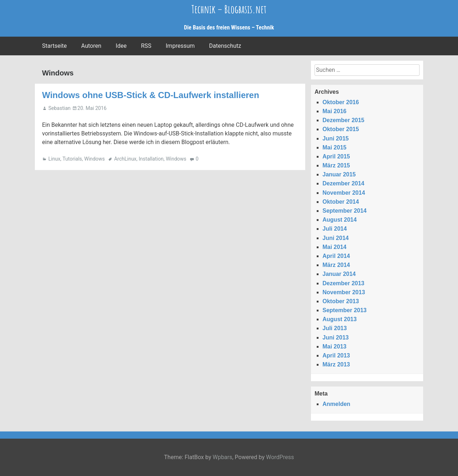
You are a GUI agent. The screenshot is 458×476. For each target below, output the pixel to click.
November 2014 (344, 193)
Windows (94, 159)
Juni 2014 (336, 238)
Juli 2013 (335, 328)
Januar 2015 (339, 174)
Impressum (180, 46)
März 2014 (336, 265)
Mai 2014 (335, 247)
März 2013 (336, 364)
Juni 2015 (336, 138)
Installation (151, 159)
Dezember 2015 (343, 120)
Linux (54, 159)
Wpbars (222, 457)
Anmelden (336, 404)
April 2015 (336, 156)
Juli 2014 (335, 229)
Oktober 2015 (341, 129)
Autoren (91, 46)
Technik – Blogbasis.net (229, 9)
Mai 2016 (335, 111)
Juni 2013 (336, 338)
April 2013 (336, 355)
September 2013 (345, 310)
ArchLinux (125, 159)
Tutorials (72, 159)
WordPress (280, 457)
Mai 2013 (335, 346)
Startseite (54, 46)
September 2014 (345, 211)
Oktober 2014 (341, 202)
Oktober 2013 (341, 301)
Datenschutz (225, 46)
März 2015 (336, 165)
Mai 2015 (335, 147)
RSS (146, 46)
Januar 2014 (339, 274)
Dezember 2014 (343, 183)
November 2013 (344, 292)
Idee (121, 46)
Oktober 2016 (341, 102)
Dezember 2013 (343, 283)
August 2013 (340, 319)
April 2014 (336, 256)
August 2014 (340, 220)
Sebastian (59, 108)
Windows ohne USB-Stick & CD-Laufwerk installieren (151, 95)
